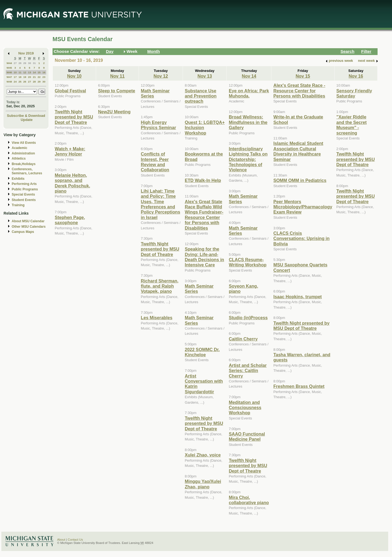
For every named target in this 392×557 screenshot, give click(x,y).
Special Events (23, 194)
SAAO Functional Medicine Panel (247, 436)
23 (44, 77)
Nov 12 (161, 76)
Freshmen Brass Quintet (299, 386)
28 (20, 63)
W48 (9, 82)
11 (20, 72)
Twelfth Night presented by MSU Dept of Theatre (74, 117)
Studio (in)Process (248, 318)
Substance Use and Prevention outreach (201, 96)
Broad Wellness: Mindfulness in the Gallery (248, 122)
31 (34, 63)
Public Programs (25, 189)
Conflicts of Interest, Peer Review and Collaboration (155, 162)
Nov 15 (303, 76)
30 (30, 63)
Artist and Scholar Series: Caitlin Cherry (248, 371)
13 (30, 72)
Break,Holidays (24, 164)
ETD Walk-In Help (203, 180)
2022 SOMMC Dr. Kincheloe (202, 352)
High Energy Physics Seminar (158, 125)
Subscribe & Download (26, 116)
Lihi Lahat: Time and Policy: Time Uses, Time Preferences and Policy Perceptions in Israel (160, 204)
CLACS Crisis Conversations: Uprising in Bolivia (301, 238)
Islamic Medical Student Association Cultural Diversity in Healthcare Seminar (298, 151)
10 (15, 72)
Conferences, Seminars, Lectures (27, 171)
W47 (9, 77)
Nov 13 (205, 76)
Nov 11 (117, 76)
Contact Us (75, 540)
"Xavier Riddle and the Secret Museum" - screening (352, 125)
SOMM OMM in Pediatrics (300, 180)
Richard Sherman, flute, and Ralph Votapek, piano (160, 286)
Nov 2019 (26, 53)
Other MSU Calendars (29, 227)
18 (20, 77)
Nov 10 (74, 76)
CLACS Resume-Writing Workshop (248, 262)
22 (39, 77)
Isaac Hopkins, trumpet (298, 297)
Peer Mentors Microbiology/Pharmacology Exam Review (303, 207)
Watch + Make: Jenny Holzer (70, 151)
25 (20, 82)
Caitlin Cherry (243, 339)
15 (39, 72)
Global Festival (70, 91)
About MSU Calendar (28, 221)
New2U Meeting (114, 112)
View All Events (24, 143)
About (61, 540)
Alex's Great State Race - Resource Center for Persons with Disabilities (299, 91)
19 (25, 77)
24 (15, 82)
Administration (23, 153)
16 (44, 72)
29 (25, 63)
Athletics (19, 159)
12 (25, 72)
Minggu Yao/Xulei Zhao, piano (203, 484)
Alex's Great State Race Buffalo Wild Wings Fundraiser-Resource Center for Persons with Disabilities (204, 215)
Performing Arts (24, 184)
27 (15, 63)
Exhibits (18, 179)
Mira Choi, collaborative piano (249, 500)
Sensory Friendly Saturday (354, 93)
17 (15, 77)
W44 (9, 63)
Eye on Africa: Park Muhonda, (249, 93)
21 (34, 77)
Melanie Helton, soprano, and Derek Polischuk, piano (72, 183)
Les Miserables (157, 318)
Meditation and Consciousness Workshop (245, 408)
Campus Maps (23, 232)
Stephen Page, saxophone (70, 220)
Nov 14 (249, 76)
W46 (9, 72)
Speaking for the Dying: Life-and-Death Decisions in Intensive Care (205, 257)
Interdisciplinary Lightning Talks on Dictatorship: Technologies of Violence (248, 159)
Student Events (24, 200)
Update (27, 120)
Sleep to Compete (117, 91)
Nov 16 (356, 76)
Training (18, 205)
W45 (9, 68)
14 (34, 72)
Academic (19, 148)
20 (30, 77)
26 (25, 82)
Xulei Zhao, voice (203, 455)
